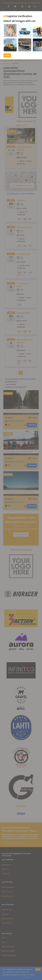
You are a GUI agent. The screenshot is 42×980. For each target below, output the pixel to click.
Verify (7, 55)
